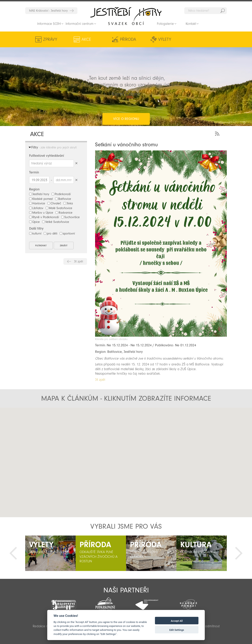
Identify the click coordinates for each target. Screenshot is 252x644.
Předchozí (13, 553)
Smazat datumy (76, 180)
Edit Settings (177, 630)
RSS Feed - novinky (218, 133)
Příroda (107, 39)
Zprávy (50, 39)
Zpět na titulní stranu (126, 16)
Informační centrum (80, 24)
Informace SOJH (49, 24)
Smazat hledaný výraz (76, 163)
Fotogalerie (165, 24)
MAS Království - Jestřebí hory (48, 11)
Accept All (177, 621)
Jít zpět (79, 261)
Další (239, 553)
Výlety (139, 39)
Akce (79, 39)
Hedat (223, 11)
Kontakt (191, 24)
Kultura (168, 39)
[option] (50, 553)
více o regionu (126, 103)
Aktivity (201, 39)
